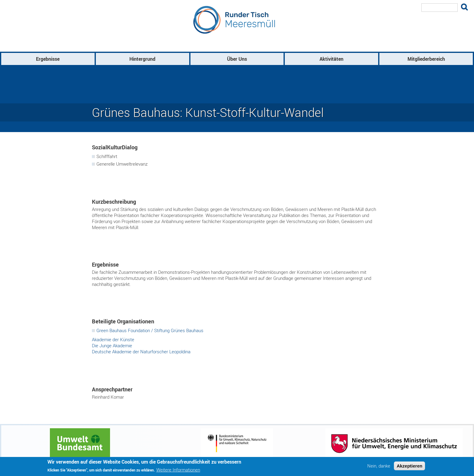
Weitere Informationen (178, 470)
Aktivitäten (331, 59)
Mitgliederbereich (426, 59)
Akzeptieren (409, 466)
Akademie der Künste (113, 339)
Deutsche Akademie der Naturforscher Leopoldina (141, 351)
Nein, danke (379, 466)
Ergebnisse (48, 59)
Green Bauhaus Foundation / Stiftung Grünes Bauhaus (150, 330)
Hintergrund (142, 59)
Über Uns (237, 59)
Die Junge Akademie (112, 345)
